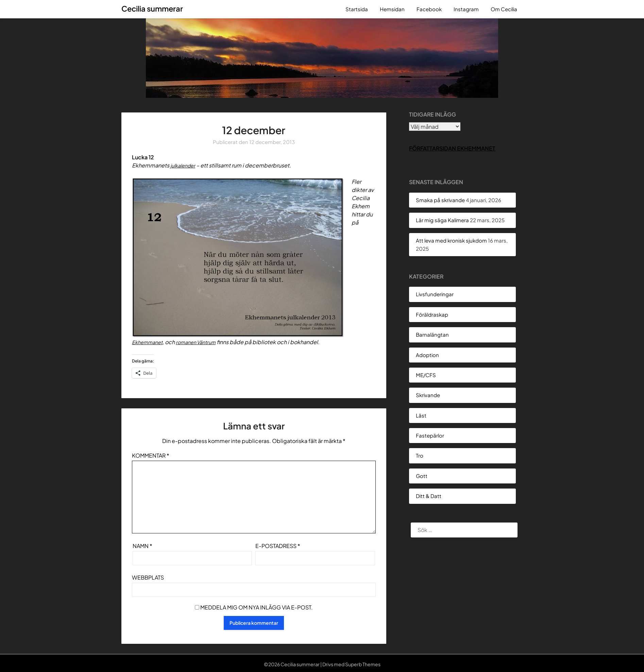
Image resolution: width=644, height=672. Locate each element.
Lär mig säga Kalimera (442, 220)
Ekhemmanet (149, 342)
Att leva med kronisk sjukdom (451, 240)
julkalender (185, 165)
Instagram (466, 9)
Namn (142, 546)
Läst (421, 415)
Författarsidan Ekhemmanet (452, 148)
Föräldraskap (432, 314)
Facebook (429, 9)
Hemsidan (392, 9)
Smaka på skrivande (440, 200)
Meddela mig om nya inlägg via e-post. (257, 607)
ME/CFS (426, 375)
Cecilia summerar (152, 8)
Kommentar (151, 455)
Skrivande (428, 395)
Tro (420, 455)
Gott (422, 476)
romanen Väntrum (202, 342)
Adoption (427, 355)
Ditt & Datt (429, 496)
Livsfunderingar (435, 294)
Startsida (357, 9)
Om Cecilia (504, 9)
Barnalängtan (432, 334)
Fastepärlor (430, 435)
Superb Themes (363, 664)
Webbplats (148, 577)
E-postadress (278, 546)
